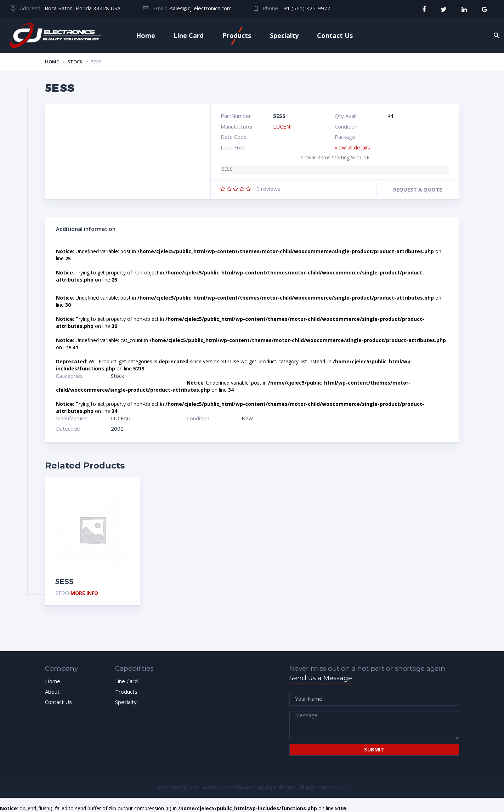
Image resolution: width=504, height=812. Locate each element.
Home (146, 35)
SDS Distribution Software (221, 787)
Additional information (86, 229)
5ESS (227, 169)
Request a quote (418, 189)
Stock (75, 62)
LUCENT (283, 126)
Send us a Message (321, 678)
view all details (352, 147)
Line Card (189, 35)
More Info (84, 593)
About (52, 692)
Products (237, 35)
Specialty (284, 35)
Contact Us (335, 35)
